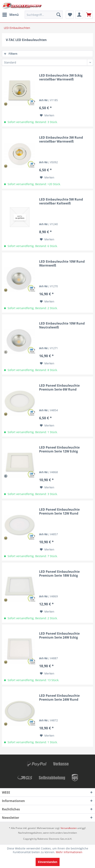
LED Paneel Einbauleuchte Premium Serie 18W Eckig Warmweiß (59, 574)
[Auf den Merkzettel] (47, 115)
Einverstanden (48, 862)
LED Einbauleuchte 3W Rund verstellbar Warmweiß (61, 139)
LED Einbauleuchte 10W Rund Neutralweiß (62, 325)
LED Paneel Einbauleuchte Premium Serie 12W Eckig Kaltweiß (59, 449)
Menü (11, 14)
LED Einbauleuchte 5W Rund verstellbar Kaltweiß (61, 201)
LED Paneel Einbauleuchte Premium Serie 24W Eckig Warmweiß (59, 635)
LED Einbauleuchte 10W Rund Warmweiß (62, 263)
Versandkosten (69, 828)
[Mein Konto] (79, 15)
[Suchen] (59, 15)
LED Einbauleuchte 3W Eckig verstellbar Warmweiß (61, 77)
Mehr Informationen (69, 852)
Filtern (11, 54)
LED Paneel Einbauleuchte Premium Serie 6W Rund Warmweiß (59, 387)
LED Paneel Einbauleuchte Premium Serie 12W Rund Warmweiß (59, 511)
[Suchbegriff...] (44, 15)
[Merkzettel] (70, 15)
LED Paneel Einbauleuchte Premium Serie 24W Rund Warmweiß (59, 698)
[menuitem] (10, 15)
